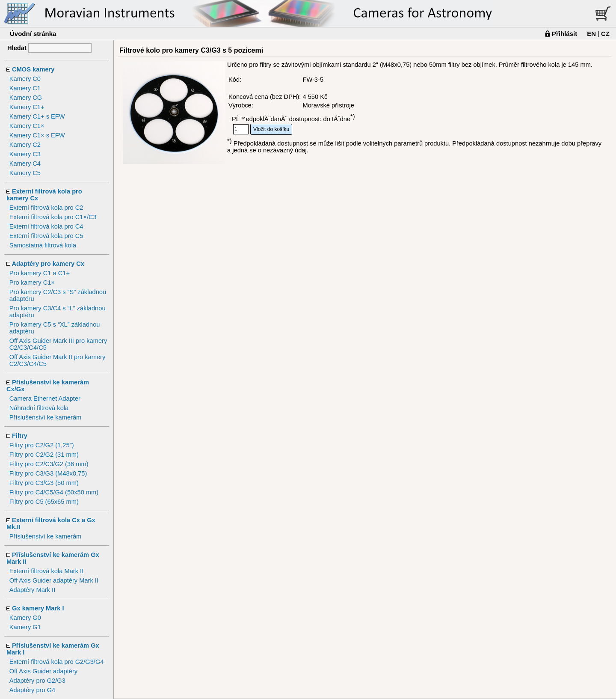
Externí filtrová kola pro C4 (46, 226)
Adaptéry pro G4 (33, 690)
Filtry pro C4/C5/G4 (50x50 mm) (54, 492)
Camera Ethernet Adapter (45, 399)
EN (591, 34)
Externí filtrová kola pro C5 (46, 236)
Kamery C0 (25, 79)
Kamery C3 (25, 154)
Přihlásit (564, 34)
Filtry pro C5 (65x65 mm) (44, 502)
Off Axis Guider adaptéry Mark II (54, 580)
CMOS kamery (33, 69)
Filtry (20, 436)
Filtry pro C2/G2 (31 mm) (44, 455)
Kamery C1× (27, 126)
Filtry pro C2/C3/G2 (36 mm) (49, 464)
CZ (605, 34)
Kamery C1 (25, 88)
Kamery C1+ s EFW (37, 116)
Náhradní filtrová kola (39, 408)
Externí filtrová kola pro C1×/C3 (53, 217)
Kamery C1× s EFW (37, 135)
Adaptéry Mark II (33, 590)
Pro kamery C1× (32, 283)
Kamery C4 (25, 164)
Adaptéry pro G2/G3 (37, 681)
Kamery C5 (25, 173)
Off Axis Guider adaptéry (43, 671)
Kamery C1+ (27, 107)
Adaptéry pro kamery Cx (48, 264)
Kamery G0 (25, 618)
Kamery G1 (25, 627)
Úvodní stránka (33, 34)
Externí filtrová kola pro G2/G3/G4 (57, 662)
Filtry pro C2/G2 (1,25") (42, 445)
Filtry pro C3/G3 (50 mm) (44, 483)
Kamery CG (26, 98)
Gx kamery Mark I (38, 608)
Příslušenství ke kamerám (46, 417)
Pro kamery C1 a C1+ (40, 273)
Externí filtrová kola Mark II (47, 571)
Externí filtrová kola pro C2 (46, 208)
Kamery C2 (25, 145)
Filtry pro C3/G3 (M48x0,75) (48, 473)
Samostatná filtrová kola (43, 245)
